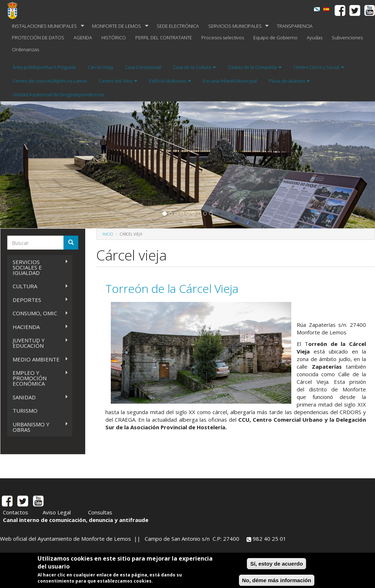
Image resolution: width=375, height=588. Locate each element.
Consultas (100, 512)
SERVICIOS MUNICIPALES (236, 26)
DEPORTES (38, 300)
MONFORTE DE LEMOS (118, 26)
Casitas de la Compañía (255, 67)
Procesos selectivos (223, 38)
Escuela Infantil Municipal (230, 81)
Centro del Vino (118, 81)
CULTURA (38, 286)
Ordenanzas (25, 49)
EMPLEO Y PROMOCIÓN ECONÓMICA (38, 378)
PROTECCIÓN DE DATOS (38, 38)
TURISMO (25, 411)
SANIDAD (38, 397)
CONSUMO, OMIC (38, 313)
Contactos (16, 512)
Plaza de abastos (289, 81)
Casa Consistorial (143, 67)
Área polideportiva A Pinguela (44, 67)
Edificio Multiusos (170, 81)
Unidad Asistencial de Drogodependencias (58, 95)
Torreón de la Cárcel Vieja (172, 288)
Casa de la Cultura (194, 67)
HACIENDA (38, 327)
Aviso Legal (57, 512)
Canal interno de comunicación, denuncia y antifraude (76, 520)
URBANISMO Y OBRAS (38, 427)
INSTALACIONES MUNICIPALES (46, 26)
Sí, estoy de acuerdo (276, 564)
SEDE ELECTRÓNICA (178, 26)
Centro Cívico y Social (319, 67)
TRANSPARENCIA (295, 26)
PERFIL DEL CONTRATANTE (164, 38)
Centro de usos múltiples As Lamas (50, 81)
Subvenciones (347, 38)
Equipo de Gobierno (275, 38)
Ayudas (315, 38)
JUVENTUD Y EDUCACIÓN (38, 343)
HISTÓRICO (114, 38)
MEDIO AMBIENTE (38, 359)
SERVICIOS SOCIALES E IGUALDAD (38, 267)
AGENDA (83, 38)
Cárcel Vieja (100, 67)
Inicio (108, 234)
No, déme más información (277, 580)
